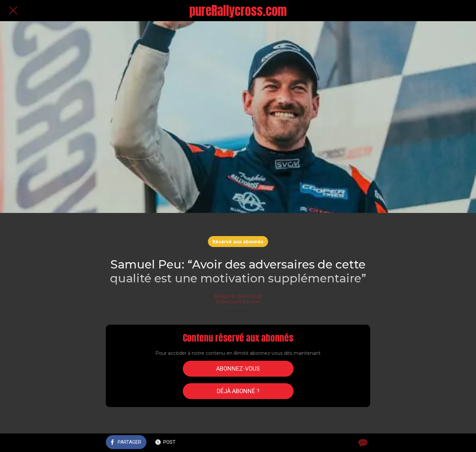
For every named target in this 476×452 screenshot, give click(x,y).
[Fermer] (13, 11)
